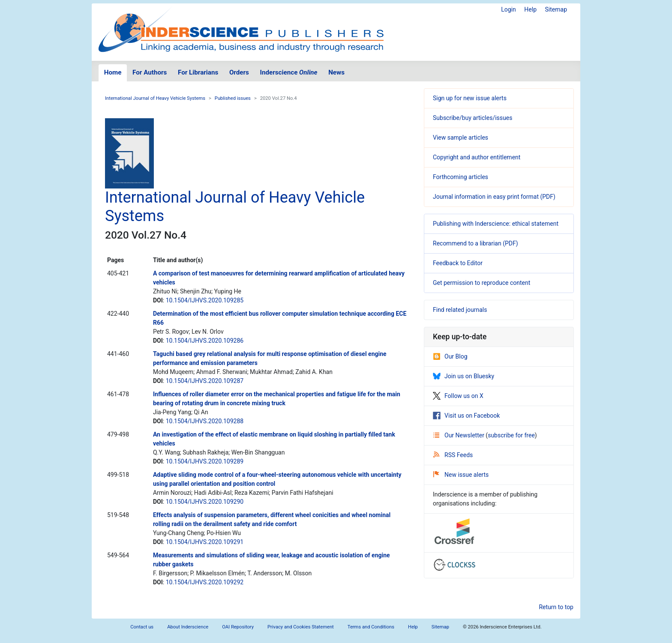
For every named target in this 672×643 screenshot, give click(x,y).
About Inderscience (188, 627)
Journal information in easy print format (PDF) (494, 197)
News (336, 72)
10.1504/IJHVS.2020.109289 (205, 461)
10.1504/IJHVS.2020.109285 (205, 300)
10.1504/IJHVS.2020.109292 (205, 582)
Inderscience (289, 72)
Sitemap (556, 9)
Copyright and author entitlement (477, 157)
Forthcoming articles (460, 177)
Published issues (233, 98)
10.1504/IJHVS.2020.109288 (205, 421)
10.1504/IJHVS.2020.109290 (205, 502)
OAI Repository (238, 627)
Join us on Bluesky (463, 376)
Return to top (556, 607)
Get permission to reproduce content (481, 283)
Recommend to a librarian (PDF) (475, 243)
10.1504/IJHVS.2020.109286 (205, 341)
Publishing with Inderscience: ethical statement (496, 224)
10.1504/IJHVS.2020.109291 (205, 542)
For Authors (150, 72)
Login (508, 9)
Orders (239, 72)
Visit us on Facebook (466, 416)
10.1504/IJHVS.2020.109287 (205, 381)
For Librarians (198, 72)
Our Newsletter (459, 435)
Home (113, 72)
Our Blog (450, 356)
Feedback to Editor (458, 263)
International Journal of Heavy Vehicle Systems (155, 98)
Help (530, 9)
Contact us (142, 627)
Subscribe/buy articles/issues (472, 118)
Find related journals (460, 310)
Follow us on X (458, 396)
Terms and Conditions (371, 627)
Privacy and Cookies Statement (301, 627)
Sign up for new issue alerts (470, 98)
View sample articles (460, 138)
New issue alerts (461, 475)
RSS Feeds (453, 455)
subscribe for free (511, 435)
